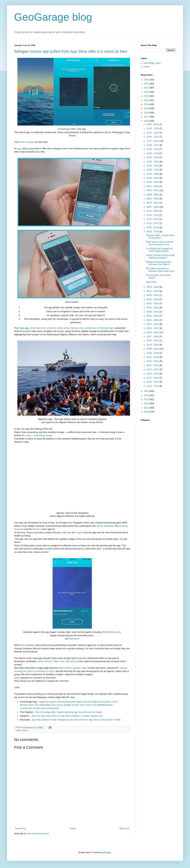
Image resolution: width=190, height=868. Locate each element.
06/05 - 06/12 (153, 295)
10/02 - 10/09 (153, 174)
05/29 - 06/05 (153, 299)
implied (80, 532)
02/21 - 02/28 (153, 357)
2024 (147, 88)
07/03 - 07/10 (153, 228)
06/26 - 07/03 (153, 232)
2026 (147, 80)
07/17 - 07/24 (153, 219)
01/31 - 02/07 (153, 369)
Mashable (109, 526)
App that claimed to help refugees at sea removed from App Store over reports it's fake (76, 720)
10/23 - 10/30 (153, 162)
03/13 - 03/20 (153, 345)
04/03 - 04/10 (153, 332)
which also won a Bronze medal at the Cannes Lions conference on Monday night (72, 328)
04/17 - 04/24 (153, 324)
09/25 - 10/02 (153, 178)
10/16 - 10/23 (153, 166)
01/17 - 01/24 (153, 378)
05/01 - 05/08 (153, 316)
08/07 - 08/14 (153, 207)
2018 (147, 113)
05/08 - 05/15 (153, 312)
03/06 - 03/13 (153, 349)
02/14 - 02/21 (153, 361)
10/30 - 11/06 (153, 157)
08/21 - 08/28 (153, 199)
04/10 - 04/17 (153, 328)
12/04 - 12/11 (153, 137)
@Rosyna (74, 639)
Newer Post (20, 829)
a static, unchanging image (38, 435)
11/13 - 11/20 (153, 149)
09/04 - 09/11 (153, 190)
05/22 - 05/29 (153, 304)
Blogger (108, 852)
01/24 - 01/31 (153, 374)
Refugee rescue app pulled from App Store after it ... (159, 263)
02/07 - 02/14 (153, 365)
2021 (147, 100)
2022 (147, 96)
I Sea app (24, 328)
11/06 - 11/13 (153, 153)
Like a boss (151, 282)
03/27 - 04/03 (153, 337)
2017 (147, 117)
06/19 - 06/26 (153, 287)
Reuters (37, 529)
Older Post (124, 829)
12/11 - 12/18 (153, 133)
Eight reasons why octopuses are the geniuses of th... (160, 243)
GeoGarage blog (53, 17)
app (20, 149)
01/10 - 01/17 (153, 382)
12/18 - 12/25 (153, 129)
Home (73, 829)
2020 (147, 104)
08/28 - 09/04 (153, 195)
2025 (147, 84)
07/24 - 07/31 (153, 215)
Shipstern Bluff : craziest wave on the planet (160, 237)
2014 (147, 395)
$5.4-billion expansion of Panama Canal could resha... (161, 270)
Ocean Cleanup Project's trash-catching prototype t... (161, 256)
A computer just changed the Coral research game (159, 250)
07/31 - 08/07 (153, 211)
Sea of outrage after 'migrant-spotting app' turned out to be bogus (69, 712)
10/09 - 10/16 (153, 170)
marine (25, 730)
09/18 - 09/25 (153, 182)
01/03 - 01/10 (153, 386)
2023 (147, 92)
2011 (147, 408)
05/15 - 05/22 (153, 308)
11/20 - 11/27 (153, 145)
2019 (147, 108)
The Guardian (27, 142)
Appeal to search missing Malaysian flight (60, 702)
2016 (147, 121)
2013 (147, 399)
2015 (147, 391)
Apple (17, 678)
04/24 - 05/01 (153, 320)
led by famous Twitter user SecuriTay (56, 661)
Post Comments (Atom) (38, 834)
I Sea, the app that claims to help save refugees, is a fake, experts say (67, 716)
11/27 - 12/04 (153, 141)
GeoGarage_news (152, 63)
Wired (99, 526)
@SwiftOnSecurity (111, 632)
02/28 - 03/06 (153, 353)
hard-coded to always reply (73, 668)
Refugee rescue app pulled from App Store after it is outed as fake (71, 51)
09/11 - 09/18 (153, 186)
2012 (147, 404)
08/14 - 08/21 (153, 203)
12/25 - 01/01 (153, 124)
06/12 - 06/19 (153, 291)
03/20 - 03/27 (153, 341)
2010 (147, 412)
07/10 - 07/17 (153, 223)
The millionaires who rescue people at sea (56, 705)
